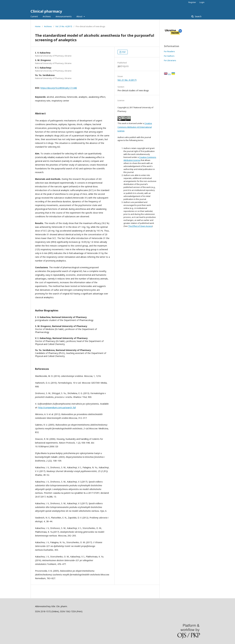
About (80, 16)
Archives (47, 16)
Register (192, 2)
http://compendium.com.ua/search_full (57, 407)
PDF (124, 52)
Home (38, 26)
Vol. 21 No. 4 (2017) (64, 26)
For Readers (169, 51)
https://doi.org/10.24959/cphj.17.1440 (59, 88)
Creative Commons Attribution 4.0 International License (135, 127)
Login (202, 2)
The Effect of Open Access (140, 226)
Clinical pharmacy (46, 11)
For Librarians (170, 60)
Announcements (64, 16)
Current (34, 16)
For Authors (169, 56)
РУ (170, 74)
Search (198, 16)
